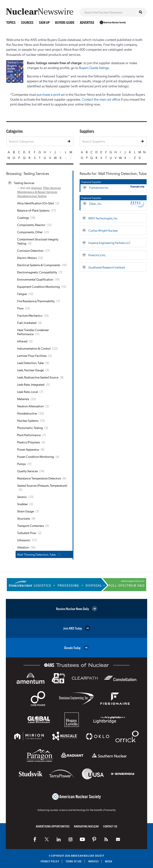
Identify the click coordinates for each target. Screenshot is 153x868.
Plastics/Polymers (29, 442)
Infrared (22, 341)
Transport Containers (30, 526)
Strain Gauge (25, 511)
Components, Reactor (31, 225)
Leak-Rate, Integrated (31, 384)
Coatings (23, 217)
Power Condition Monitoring (36, 457)
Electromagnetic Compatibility (37, 272)
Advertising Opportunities (53, 826)
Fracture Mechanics (30, 315)
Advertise (87, 22)
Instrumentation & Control (34, 348)
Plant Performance (29, 435)
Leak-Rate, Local (28, 392)
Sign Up (44, 22)
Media (109, 861)
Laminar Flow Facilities (32, 356)
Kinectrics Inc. (97, 255)
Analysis (36, 188)
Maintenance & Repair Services (37, 192)
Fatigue (22, 294)
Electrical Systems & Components (39, 265)
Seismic (22, 497)
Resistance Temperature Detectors (39, 478)
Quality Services (27, 471)
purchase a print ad (51, 94)
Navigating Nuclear (86, 826)
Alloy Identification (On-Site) (36, 203)
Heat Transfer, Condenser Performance (33, 332)
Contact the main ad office (101, 99)
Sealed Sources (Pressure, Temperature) (42, 485)
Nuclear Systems (28, 420)
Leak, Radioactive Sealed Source (38, 377)
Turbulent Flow (27, 533)
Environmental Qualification (35, 279)
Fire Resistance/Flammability (36, 301)
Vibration (23, 547)
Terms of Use (74, 861)
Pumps (21, 464)
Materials (23, 399)
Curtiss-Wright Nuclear (103, 230)
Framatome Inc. (99, 187)
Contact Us (110, 826)
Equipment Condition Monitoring (38, 287)
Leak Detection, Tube (30, 363)
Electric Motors (27, 258)
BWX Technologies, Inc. (103, 218)
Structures (24, 518)
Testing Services (24, 183)
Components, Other (30, 232)
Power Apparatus (28, 449)
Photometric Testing (30, 428)
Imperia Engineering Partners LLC (109, 243)
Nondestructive (27, 413)
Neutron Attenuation (30, 406)
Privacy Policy (50, 861)
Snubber (22, 504)
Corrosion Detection (30, 250)
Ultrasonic (24, 540)
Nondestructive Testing (32, 196)
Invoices (93, 861)
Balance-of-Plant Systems (33, 210)
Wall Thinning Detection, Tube (36, 554)
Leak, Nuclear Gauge (30, 370)
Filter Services (52, 188)
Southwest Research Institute (107, 267)
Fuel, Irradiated (27, 323)
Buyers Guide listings (94, 68)
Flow (20, 308)
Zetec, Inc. (96, 203)
